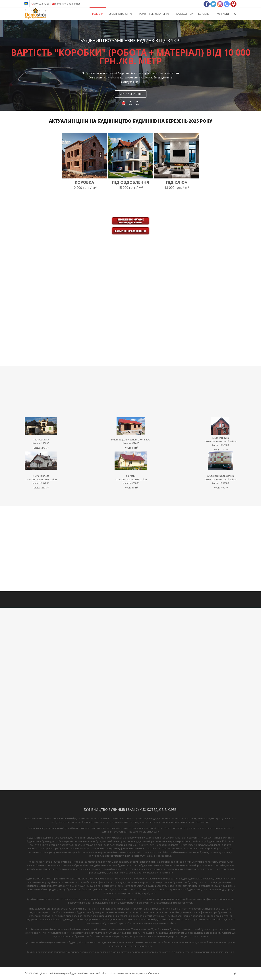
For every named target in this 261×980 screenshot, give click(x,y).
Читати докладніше (131, 94)
